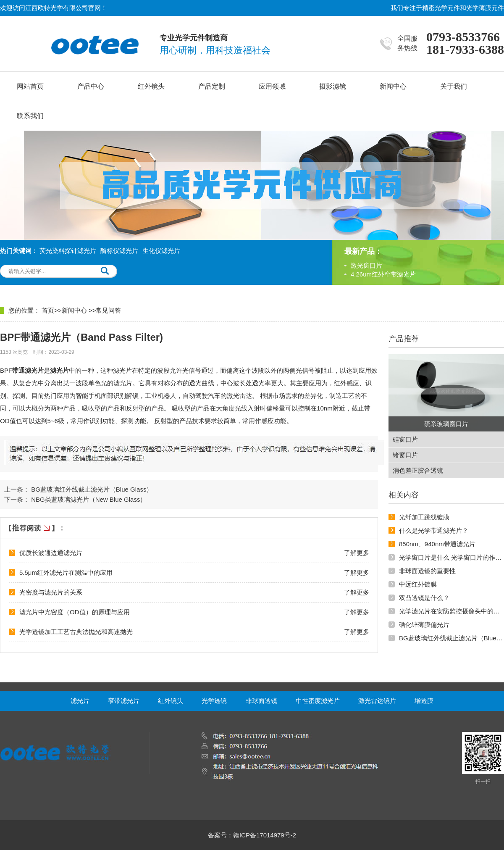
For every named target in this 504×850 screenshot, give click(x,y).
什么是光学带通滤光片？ (434, 530)
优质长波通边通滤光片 (51, 553)
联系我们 (30, 116)
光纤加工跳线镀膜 (424, 517)
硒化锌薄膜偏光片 (424, 625)
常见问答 (108, 310)
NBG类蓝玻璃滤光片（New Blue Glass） (89, 499)
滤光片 (80, 701)
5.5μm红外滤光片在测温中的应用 (66, 572)
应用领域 (272, 86)
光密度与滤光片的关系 (51, 592)
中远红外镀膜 (418, 584)
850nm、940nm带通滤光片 (437, 544)
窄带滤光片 (124, 701)
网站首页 (30, 86)
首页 (48, 310)
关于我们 (454, 86)
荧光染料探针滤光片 (68, 251)
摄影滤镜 (333, 86)
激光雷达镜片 (377, 701)
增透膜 (424, 701)
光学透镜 (214, 701)
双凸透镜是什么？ (424, 598)
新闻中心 (393, 86)
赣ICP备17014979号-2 (265, 835)
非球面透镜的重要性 (427, 571)
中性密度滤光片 (318, 701)
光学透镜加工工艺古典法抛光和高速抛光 (76, 632)
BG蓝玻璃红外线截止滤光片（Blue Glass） (92, 489)
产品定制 (212, 86)
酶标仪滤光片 (119, 251)
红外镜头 (151, 86)
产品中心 (91, 86)
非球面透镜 (261, 701)
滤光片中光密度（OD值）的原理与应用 (75, 612)
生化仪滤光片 (161, 251)
